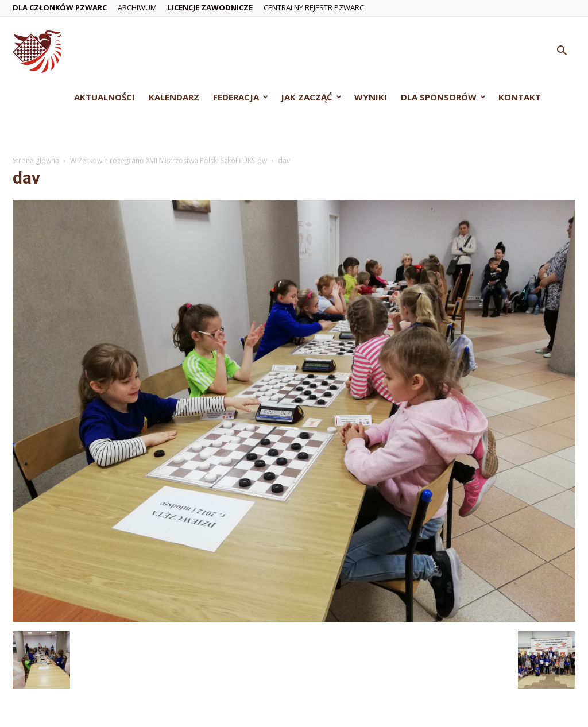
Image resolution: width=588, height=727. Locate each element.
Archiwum (137, 7)
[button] (562, 52)
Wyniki (371, 97)
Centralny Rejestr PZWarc (314, 7)
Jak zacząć (311, 97)
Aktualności (105, 97)
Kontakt (520, 97)
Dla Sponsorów (443, 97)
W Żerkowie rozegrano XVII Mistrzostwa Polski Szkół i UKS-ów (169, 161)
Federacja (241, 97)
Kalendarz (174, 97)
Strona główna (36, 161)
